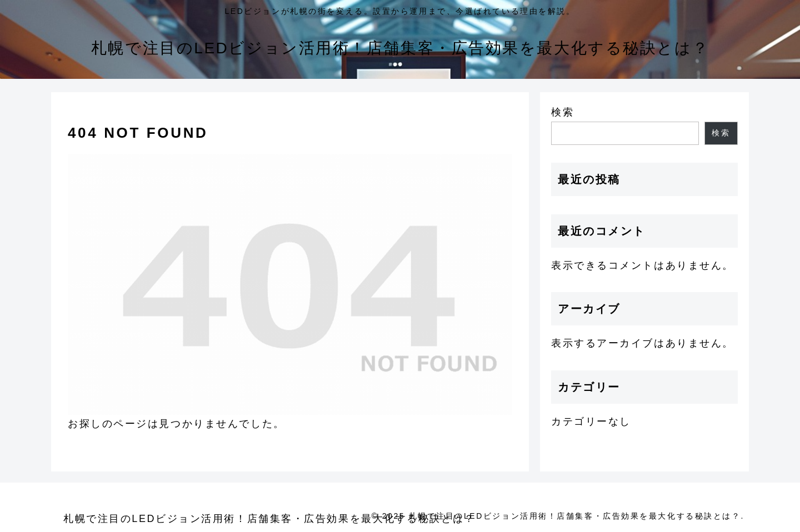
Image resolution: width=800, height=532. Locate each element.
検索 (562, 112)
